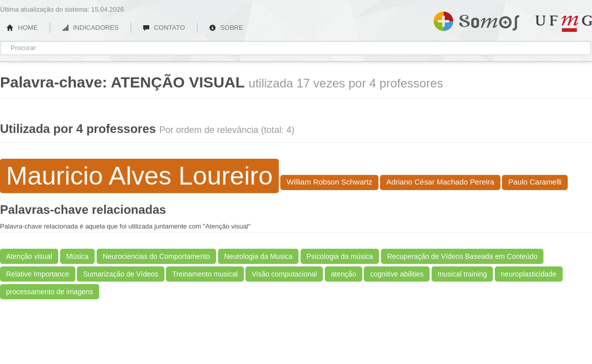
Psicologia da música (340, 256)
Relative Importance (38, 274)
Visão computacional (284, 274)
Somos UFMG (476, 19)
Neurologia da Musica (258, 256)
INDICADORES (90, 28)
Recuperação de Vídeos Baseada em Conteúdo (462, 256)
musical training (462, 274)
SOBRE (226, 28)
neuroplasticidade (529, 274)
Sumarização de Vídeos (121, 274)
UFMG (564, 24)
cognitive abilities (397, 274)
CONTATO (164, 28)
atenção (344, 274)
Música (77, 256)
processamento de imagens (50, 292)
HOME (22, 28)
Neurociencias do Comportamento (156, 256)
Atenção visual (29, 256)
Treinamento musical (205, 274)
